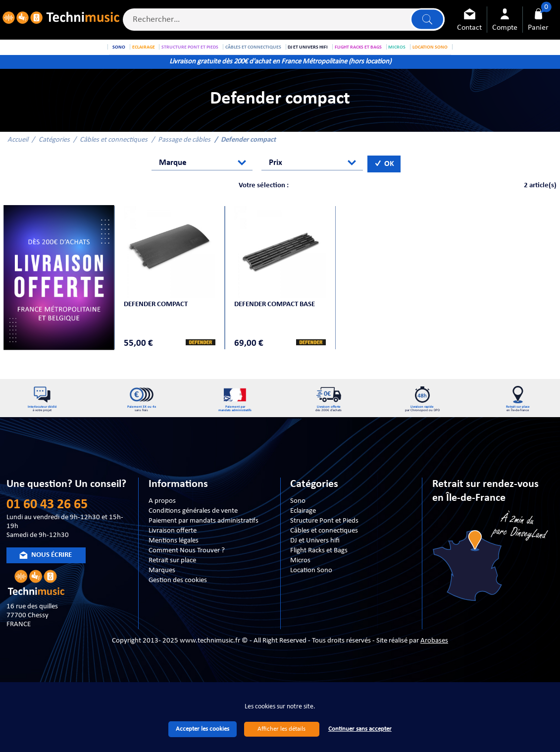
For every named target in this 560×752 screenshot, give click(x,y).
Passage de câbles (184, 151)
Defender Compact (157, 313)
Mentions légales (174, 562)
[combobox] (202, 175)
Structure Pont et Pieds (324, 542)
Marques (162, 592)
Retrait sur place (172, 582)
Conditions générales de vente (193, 532)
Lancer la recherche (426, 21)
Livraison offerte (173, 552)
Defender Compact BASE (276, 313)
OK (384, 175)
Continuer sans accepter (360, 729)
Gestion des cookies (178, 602)
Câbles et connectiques (114, 151)
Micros (300, 582)
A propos (162, 522)
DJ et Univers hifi (315, 562)
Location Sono (311, 592)
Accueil (18, 151)
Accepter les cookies (203, 729)
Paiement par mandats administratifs (204, 542)
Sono (298, 522)
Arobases (434, 662)
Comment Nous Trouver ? (187, 572)
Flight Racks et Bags (319, 572)
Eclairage (303, 532)
